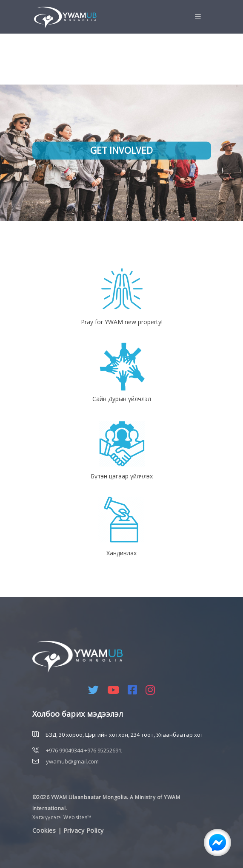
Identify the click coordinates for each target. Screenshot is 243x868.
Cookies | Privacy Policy (68, 830)
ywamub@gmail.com (72, 761)
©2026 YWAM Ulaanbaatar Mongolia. (80, 797)
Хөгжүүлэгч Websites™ (62, 817)
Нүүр (39, 165)
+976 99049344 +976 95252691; (84, 750)
